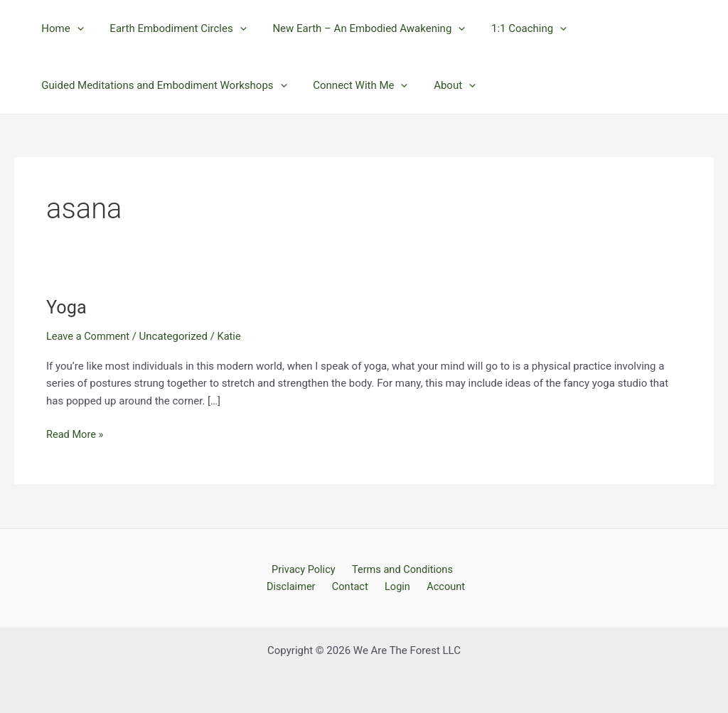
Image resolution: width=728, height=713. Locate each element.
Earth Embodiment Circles (171, 28)
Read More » (76, 433)
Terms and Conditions (400, 569)
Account (440, 586)
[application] (74, 28)
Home (60, 28)
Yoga (67, 307)
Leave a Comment (89, 336)
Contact (353, 586)
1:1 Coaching (513, 28)
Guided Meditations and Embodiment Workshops (162, 85)
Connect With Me (353, 85)
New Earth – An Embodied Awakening (357, 28)
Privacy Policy (304, 569)
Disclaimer (299, 586)
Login (396, 586)
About (443, 85)
